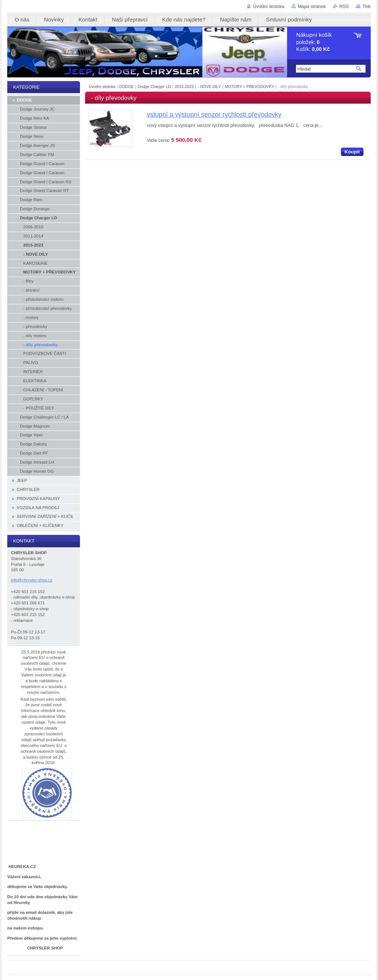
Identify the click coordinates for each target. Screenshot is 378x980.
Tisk (367, 6)
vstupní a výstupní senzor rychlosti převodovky (214, 115)
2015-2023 (184, 87)
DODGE (126, 87)
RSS (344, 6)
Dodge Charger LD (154, 87)
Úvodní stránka (269, 6)
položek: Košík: (314, 42)
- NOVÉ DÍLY (209, 87)
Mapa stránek (312, 6)
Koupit (352, 152)
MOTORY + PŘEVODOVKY (250, 87)
